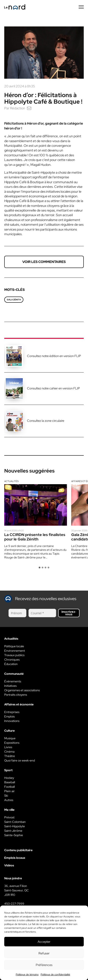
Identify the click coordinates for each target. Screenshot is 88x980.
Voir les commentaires (44, 262)
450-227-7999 (14, 904)
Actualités (11, 481)
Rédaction (18, 108)
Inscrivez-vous (69, 613)
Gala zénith (14, 300)
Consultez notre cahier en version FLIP (53, 388)
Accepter (44, 942)
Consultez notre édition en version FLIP (54, 356)
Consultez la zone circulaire (46, 421)
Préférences (44, 965)
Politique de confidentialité (55, 975)
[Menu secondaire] (81, 7)
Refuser (44, 953)
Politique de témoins (27, 975)
